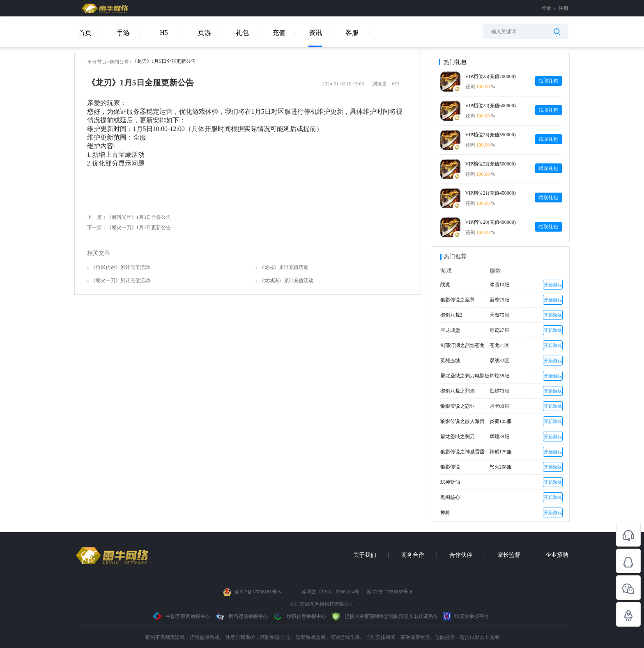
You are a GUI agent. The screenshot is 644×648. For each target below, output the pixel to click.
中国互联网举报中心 (182, 616)
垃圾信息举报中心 (299, 616)
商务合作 (413, 555)
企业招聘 (557, 555)
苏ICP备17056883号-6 (258, 592)
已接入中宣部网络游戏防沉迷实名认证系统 (384, 616)
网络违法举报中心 (242, 616)
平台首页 (97, 62)
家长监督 (509, 555)
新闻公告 (119, 62)
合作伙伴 (461, 555)
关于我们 (365, 555)
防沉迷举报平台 (466, 616)
